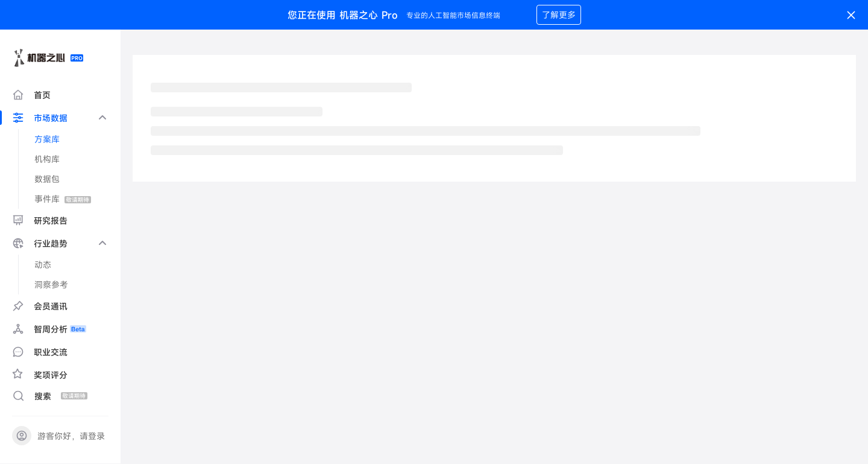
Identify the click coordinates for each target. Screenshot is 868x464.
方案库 (47, 139)
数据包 (47, 179)
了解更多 (559, 15)
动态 (43, 265)
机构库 (47, 159)
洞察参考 (51, 284)
